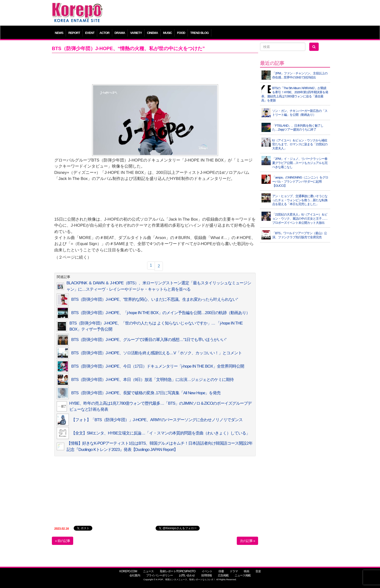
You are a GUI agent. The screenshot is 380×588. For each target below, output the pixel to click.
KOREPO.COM (128, 571)
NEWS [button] (59, 33)
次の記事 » (247, 541)
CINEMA (152, 33)
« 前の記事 (63, 541)
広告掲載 (223, 575)
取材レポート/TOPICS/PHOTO (178, 571)
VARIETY (136, 33)
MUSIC (168, 33)
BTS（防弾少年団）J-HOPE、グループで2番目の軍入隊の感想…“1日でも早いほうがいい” (149, 340)
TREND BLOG (199, 33)
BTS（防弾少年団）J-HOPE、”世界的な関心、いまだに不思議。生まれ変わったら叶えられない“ (154, 299)
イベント (207, 571)
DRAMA (120, 33)
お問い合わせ (187, 575)
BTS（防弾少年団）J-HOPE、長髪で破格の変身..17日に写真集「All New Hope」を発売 (146, 393)
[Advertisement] (225, 13)
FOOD (181, 33)
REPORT (74, 33)
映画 (246, 571)
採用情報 (206, 575)
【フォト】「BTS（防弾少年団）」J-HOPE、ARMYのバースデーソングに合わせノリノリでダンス (157, 420)
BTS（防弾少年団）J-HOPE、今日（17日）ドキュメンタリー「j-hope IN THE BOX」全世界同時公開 (158, 366)
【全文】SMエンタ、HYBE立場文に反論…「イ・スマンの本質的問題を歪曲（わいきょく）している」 (161, 433)
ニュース (148, 571)
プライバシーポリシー (159, 575)
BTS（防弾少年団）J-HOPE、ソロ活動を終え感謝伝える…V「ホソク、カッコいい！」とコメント (157, 353)
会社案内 (135, 575)
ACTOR (105, 33)
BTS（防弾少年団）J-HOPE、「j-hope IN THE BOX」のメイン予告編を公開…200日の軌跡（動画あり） (161, 313)
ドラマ (234, 571)
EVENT (90, 33)
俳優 (221, 571)
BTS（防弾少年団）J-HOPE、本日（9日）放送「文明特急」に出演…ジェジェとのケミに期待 (152, 380)
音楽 (258, 571)
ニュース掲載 (243, 575)
